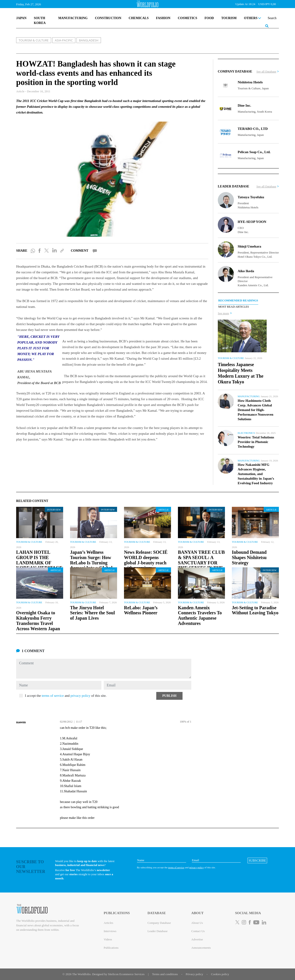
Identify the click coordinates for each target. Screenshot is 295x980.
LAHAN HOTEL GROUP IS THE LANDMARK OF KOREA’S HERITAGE (39, 560)
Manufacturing (249, 396)
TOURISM (229, 18)
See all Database (266, 71)
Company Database (159, 923)
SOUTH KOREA (40, 20)
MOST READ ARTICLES (234, 307)
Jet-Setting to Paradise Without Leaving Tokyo (255, 610)
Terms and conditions (165, 974)
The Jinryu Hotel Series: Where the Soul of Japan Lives (92, 613)
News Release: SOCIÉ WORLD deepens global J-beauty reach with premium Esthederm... (146, 563)
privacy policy (80, 696)
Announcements (201, 948)
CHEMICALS (139, 18)
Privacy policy (194, 974)
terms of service (53, 696)
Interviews (110, 931)
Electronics (246, 433)
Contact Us (198, 931)
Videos (108, 939)
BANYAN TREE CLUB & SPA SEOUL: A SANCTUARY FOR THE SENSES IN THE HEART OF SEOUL (201, 563)
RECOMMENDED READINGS (238, 300)
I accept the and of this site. (66, 696)
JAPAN (21, 18)
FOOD (209, 18)
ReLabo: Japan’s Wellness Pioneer (141, 610)
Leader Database (158, 931)
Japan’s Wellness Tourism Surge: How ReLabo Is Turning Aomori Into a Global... (93, 560)
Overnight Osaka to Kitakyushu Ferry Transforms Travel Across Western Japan (38, 621)
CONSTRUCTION (108, 18)
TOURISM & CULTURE (34, 40)
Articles (108, 923)
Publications (111, 948)
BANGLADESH (89, 40)
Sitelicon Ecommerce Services (126, 974)
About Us (197, 923)
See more (223, 313)
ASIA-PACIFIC (64, 40)
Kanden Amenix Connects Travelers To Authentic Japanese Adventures (200, 615)
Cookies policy (220, 974)
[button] (169, 696)
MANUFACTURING (73, 18)
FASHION (163, 18)
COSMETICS (187, 18)
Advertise (197, 939)
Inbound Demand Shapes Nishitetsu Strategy (249, 557)
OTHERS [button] (253, 18)
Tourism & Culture (231, 358)
